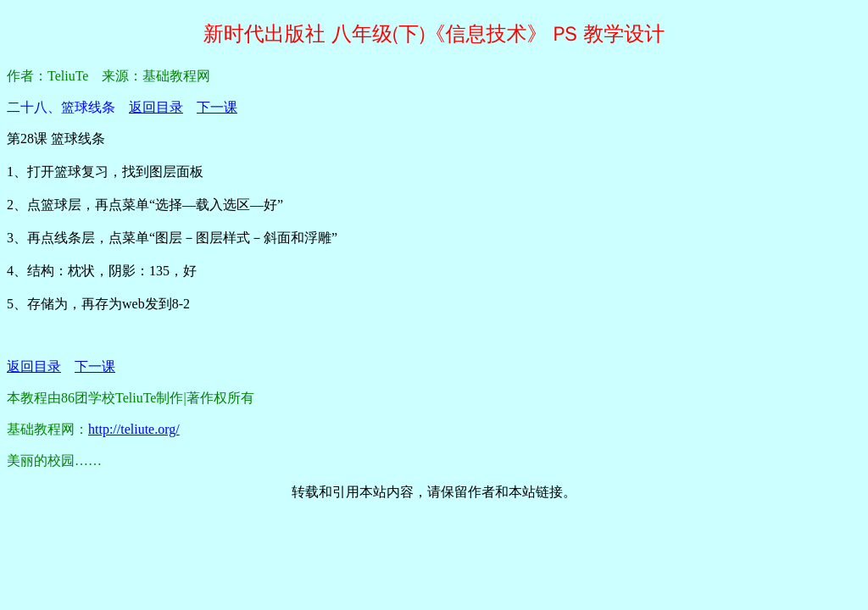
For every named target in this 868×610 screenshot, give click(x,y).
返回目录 (156, 107)
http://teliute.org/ (134, 429)
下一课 (217, 107)
